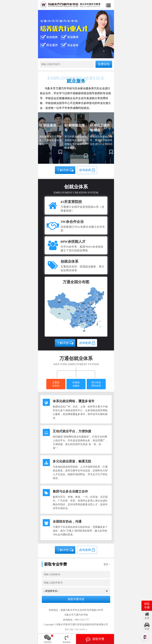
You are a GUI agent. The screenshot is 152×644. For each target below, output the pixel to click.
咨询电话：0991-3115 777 (76, 620)
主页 (147, 616)
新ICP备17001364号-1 (76, 630)
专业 (147, 626)
